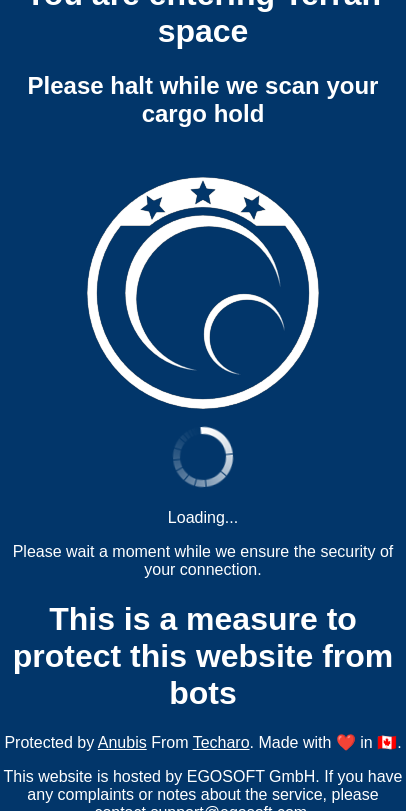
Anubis (122, 742)
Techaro (221, 742)
